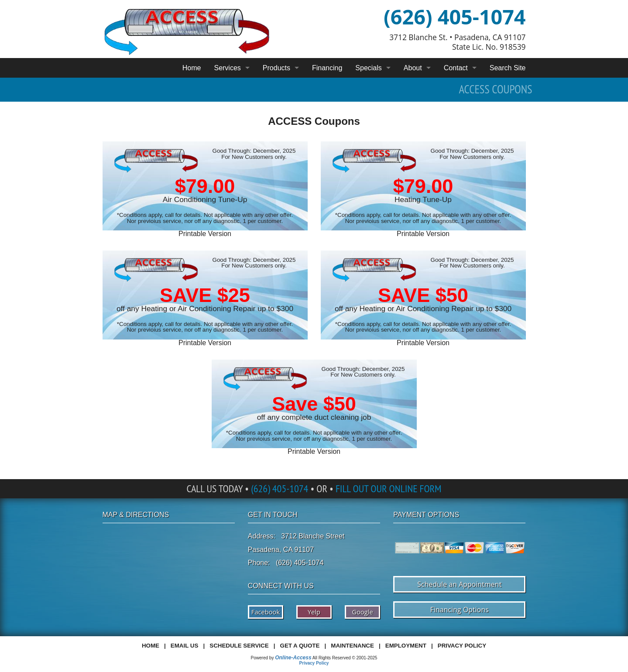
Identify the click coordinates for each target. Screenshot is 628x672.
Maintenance (352, 646)
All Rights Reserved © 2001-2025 (345, 658)
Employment (406, 646)
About (413, 68)
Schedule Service (239, 646)
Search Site (508, 68)
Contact (456, 68)
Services (227, 68)
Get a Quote (300, 646)
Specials (368, 68)
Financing (327, 68)
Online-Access (293, 658)
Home (192, 68)
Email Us (184, 646)
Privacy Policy (462, 646)
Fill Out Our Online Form (389, 489)
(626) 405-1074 (455, 17)
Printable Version (205, 234)
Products (276, 68)
